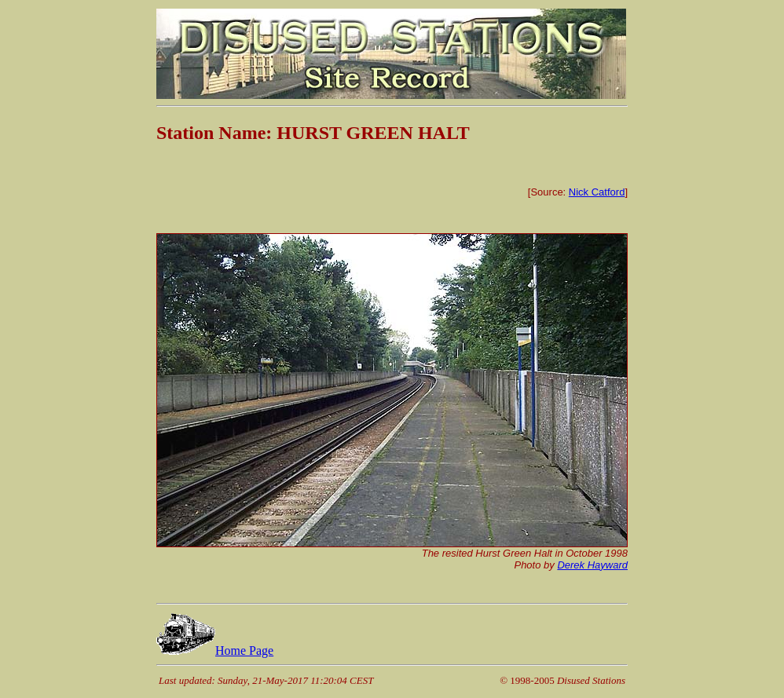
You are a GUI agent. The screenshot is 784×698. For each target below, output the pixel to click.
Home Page (215, 650)
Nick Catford (597, 192)
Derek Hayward (592, 565)
